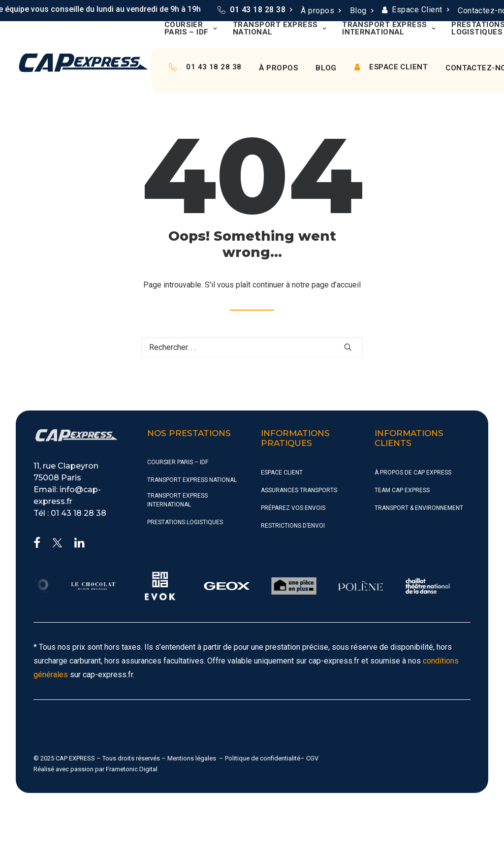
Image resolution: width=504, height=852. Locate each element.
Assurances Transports (299, 490)
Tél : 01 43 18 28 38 (70, 513)
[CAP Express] (83, 63)
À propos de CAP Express (413, 473)
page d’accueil (336, 285)
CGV (312, 758)
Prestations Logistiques (185, 522)
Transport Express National (280, 29)
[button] (348, 347)
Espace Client (420, 10)
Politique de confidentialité (263, 758)
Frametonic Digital (132, 769)
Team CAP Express (402, 490)
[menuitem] (255, 10)
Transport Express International (389, 29)
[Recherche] (252, 347)
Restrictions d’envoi (293, 526)
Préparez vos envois (293, 508)
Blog (362, 11)
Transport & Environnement (419, 508)
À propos (321, 11)
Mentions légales (192, 758)
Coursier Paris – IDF (191, 29)
